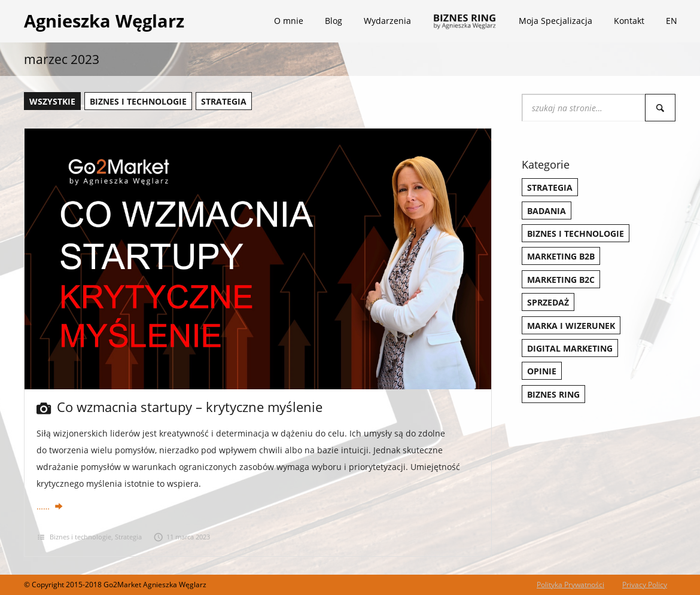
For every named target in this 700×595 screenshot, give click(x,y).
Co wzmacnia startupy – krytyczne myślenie (179, 407)
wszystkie (52, 101)
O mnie (289, 21)
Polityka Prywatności (570, 585)
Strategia (224, 101)
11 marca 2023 (182, 537)
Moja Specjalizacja (556, 21)
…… (50, 506)
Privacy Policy (645, 585)
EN (672, 21)
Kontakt (629, 21)
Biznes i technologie (138, 101)
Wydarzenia (387, 21)
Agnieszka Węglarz (104, 21)
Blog (334, 21)
